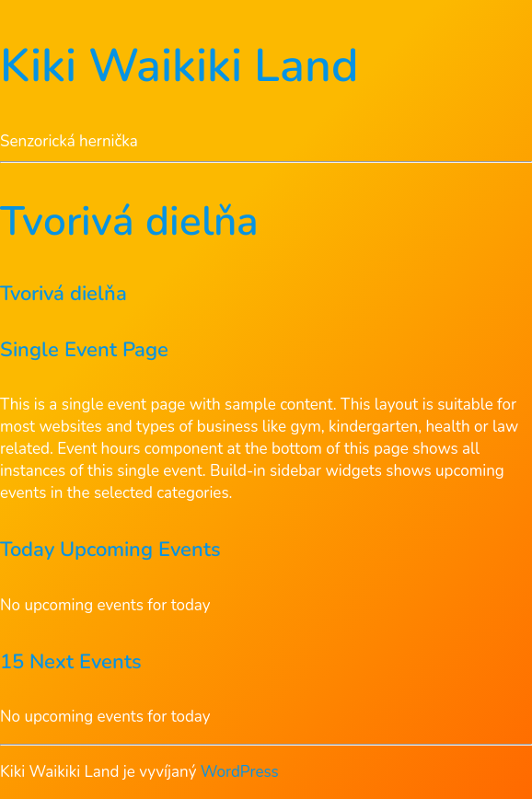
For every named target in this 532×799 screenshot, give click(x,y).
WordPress (240, 772)
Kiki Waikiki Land (179, 66)
